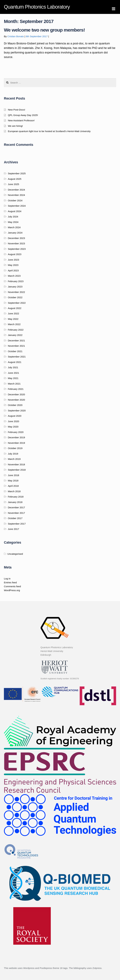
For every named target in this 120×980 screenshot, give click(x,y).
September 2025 (17, 173)
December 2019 (16, 437)
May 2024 (13, 222)
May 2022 (13, 319)
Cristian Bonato (16, 36)
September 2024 (17, 206)
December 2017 (16, 507)
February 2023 (16, 281)
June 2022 (13, 313)
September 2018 (17, 470)
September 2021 (17, 357)
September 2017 (17, 524)
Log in (7, 579)
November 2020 (16, 400)
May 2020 (13, 427)
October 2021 (15, 351)
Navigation (113, 9)
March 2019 (14, 459)
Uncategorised (15, 554)
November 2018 (16, 464)
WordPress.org (12, 590)
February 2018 (16, 497)
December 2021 (16, 340)
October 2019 (15, 448)
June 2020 (13, 421)
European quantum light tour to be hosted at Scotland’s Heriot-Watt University (49, 131)
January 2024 (15, 233)
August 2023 (15, 254)
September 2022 (17, 303)
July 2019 (13, 454)
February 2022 (16, 330)
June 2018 (13, 475)
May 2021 (13, 378)
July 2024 (13, 217)
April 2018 (13, 486)
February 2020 (16, 432)
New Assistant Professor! (21, 120)
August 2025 (15, 179)
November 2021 (16, 346)
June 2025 (13, 184)
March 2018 (14, 491)
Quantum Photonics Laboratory (37, 7)
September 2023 (17, 249)
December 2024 (16, 190)
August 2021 (15, 362)
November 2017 (16, 513)
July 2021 (13, 367)
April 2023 (13, 270)
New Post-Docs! (16, 110)
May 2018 (13, 481)
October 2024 (15, 200)
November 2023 (16, 243)
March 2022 (14, 324)
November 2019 (16, 443)
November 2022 (16, 292)
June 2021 (13, 373)
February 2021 (16, 389)
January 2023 (15, 287)
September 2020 (17, 411)
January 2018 (15, 502)
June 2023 (13, 260)
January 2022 (15, 335)
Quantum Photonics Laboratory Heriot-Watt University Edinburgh (57, 651)
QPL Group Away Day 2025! (23, 115)
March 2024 (14, 227)
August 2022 (15, 308)
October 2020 (15, 405)
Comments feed (12, 586)
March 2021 (14, 384)
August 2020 (15, 416)
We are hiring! (15, 126)
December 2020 (16, 394)
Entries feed (10, 582)
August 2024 (15, 211)
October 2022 (15, 297)
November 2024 (16, 195)
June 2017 (13, 529)
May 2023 (13, 265)
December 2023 (16, 238)
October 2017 (15, 518)
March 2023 (14, 276)
